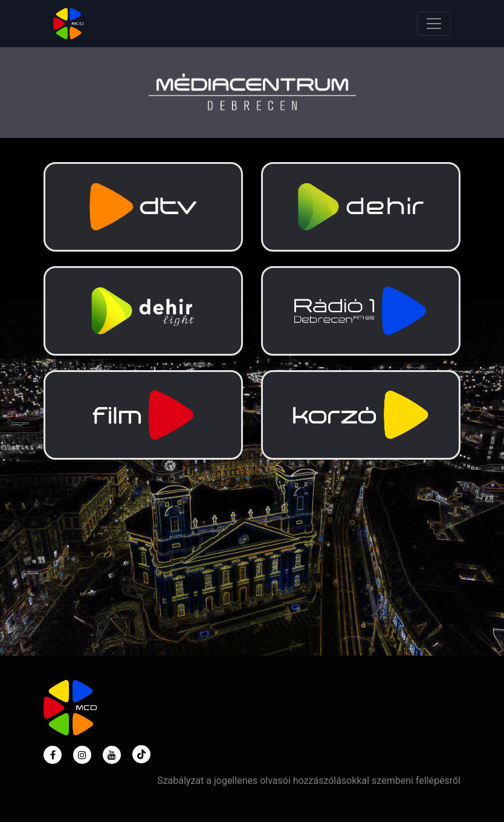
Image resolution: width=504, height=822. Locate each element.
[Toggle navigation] (434, 24)
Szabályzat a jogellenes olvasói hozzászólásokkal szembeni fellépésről (309, 781)
